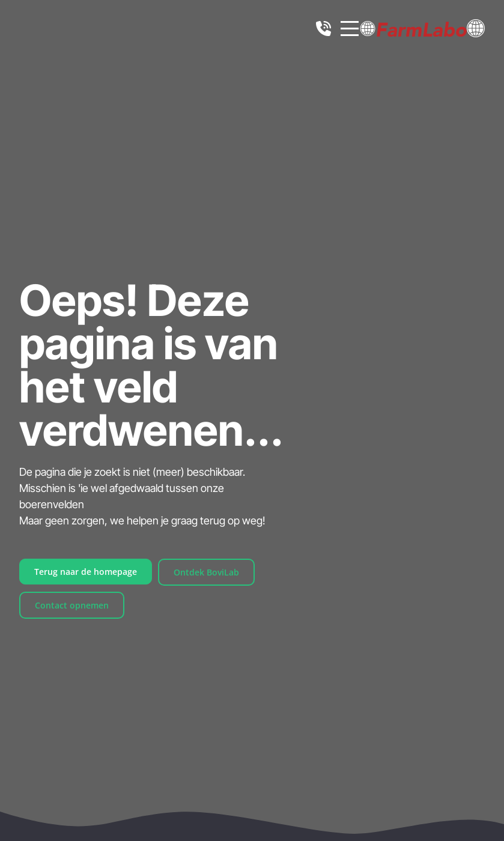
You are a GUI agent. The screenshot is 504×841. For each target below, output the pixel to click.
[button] (476, 27)
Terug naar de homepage (86, 572)
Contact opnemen (72, 605)
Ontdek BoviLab (206, 572)
